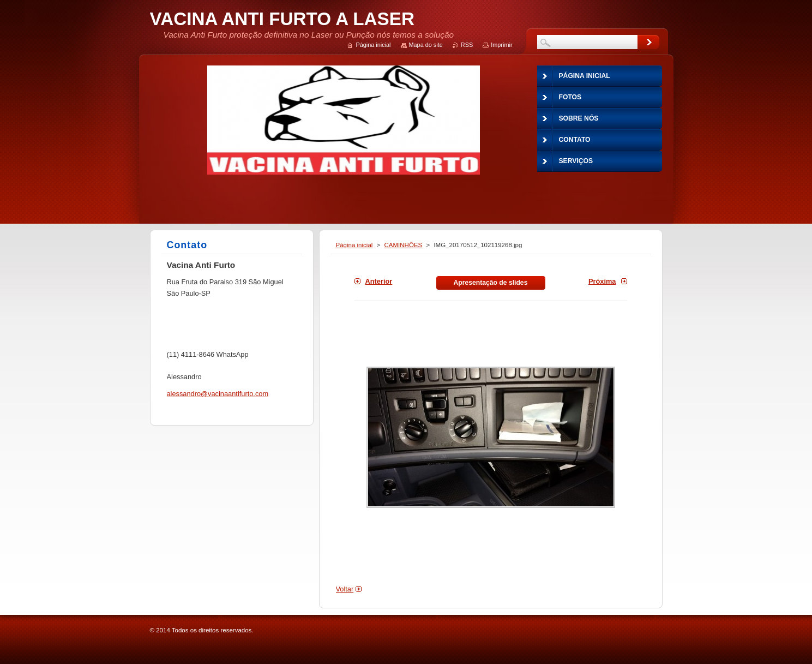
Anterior (379, 281)
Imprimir (501, 45)
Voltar (345, 589)
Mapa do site (426, 45)
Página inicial (354, 245)
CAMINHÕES (404, 245)
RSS (467, 45)
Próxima (602, 281)
